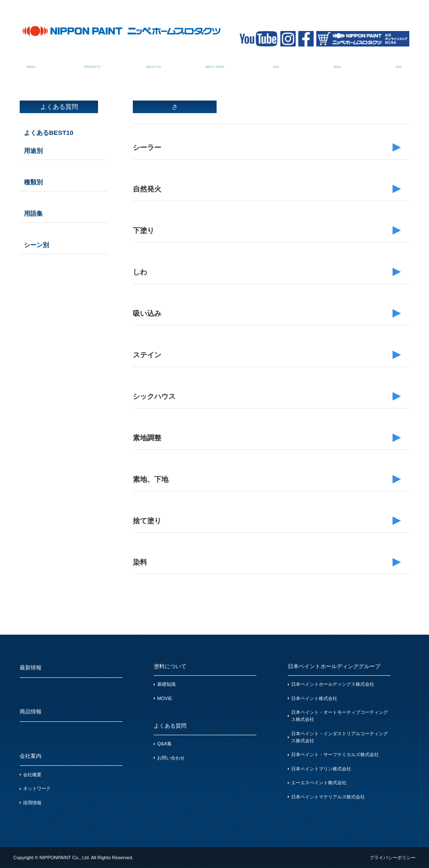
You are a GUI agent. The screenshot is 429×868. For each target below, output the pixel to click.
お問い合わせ (171, 758)
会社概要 (32, 775)
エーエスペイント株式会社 (319, 783)
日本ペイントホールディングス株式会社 (333, 684)
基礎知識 (166, 684)
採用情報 (32, 803)
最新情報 (31, 62)
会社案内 (154, 62)
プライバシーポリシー (393, 858)
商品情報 (92, 62)
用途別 (33, 151)
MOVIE (165, 698)
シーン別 (36, 245)
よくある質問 (276, 62)
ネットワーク (37, 788)
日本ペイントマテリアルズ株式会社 (328, 797)
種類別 (33, 182)
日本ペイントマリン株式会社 (321, 769)
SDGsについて (337, 62)
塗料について (215, 62)
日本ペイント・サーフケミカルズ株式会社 (335, 754)
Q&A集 (164, 744)
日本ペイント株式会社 (314, 698)
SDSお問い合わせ (399, 62)
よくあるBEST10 (49, 133)
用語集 (33, 213)
